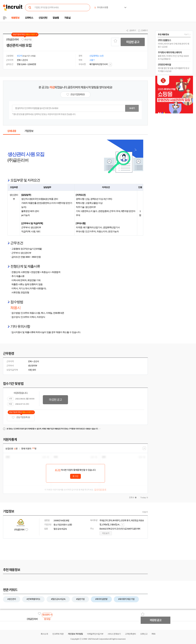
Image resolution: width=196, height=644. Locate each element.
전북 (30, 361)
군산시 (36, 361)
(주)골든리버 (12, 40)
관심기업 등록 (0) (21, 417)
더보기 (145, 512)
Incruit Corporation (101, 639)
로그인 (58, 470)
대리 (34, 370)
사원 (30, 370)
